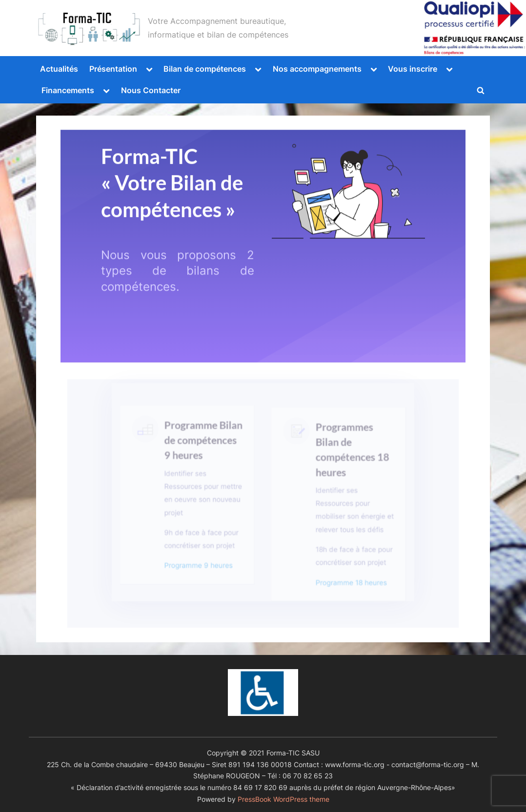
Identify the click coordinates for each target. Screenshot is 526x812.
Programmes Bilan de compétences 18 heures (348, 464)
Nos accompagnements (317, 69)
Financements (68, 90)
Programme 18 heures (347, 583)
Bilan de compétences (205, 69)
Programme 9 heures (200, 567)
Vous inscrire (413, 69)
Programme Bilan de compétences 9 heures (204, 454)
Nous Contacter (151, 90)
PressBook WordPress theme (283, 799)
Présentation (113, 69)
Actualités (59, 69)
